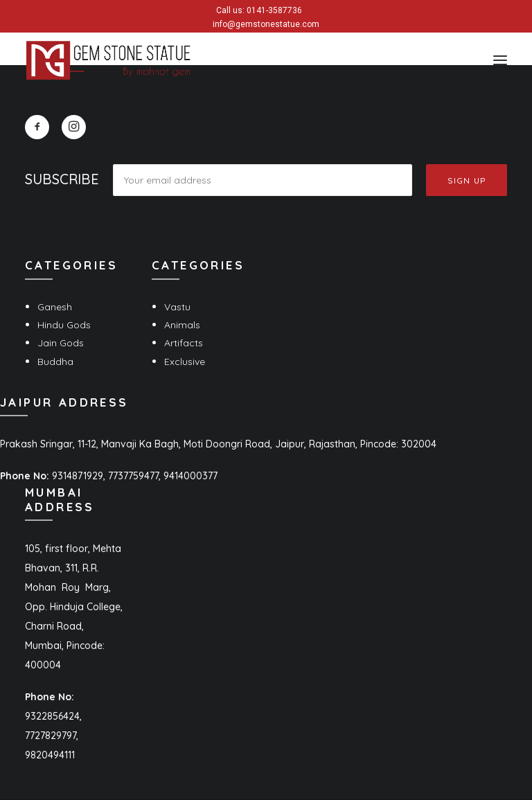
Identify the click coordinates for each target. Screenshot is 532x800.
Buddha (55, 362)
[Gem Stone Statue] (108, 60)
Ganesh (55, 307)
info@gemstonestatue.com (266, 24)
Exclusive (185, 362)
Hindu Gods (64, 325)
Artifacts (184, 343)
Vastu (177, 307)
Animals (182, 325)
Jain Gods (61, 343)
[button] (500, 60)
